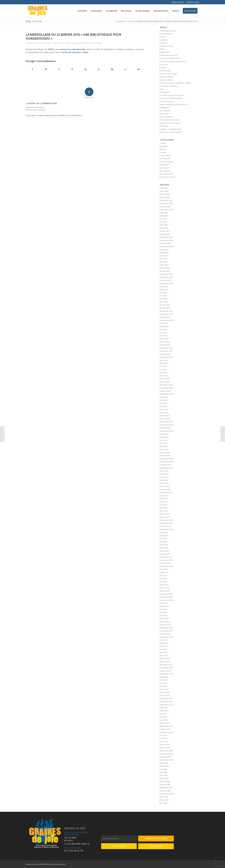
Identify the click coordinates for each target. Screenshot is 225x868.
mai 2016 (163, 542)
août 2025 (164, 213)
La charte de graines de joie (171, 95)
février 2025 (165, 231)
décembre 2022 (166, 311)
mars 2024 (164, 265)
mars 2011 (164, 720)
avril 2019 (164, 446)
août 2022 (164, 323)
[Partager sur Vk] (112, 69)
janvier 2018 (165, 489)
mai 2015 (163, 579)
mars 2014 (164, 618)
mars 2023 (164, 302)
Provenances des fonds (170, 120)
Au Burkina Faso (166, 46)
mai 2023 (163, 296)
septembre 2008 (166, 794)
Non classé (164, 168)
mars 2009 (164, 778)
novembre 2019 (166, 425)
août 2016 (164, 532)
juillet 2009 (164, 766)
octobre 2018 (165, 465)
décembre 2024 (166, 237)
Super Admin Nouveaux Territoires (89, 43)
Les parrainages (167, 162)
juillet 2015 (164, 572)
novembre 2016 (166, 523)
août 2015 (164, 569)
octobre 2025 (165, 207)
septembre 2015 (166, 566)
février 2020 (165, 415)
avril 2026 (164, 188)
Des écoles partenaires (170, 58)
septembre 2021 (166, 357)
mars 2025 (164, 228)
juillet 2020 (164, 400)
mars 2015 (164, 585)
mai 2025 (163, 222)
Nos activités (165, 111)
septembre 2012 (166, 674)
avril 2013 (164, 652)
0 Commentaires (45, 43)
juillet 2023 (164, 290)
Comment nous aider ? (156, 838)
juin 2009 (163, 769)
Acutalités (164, 40)
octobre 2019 (165, 428)
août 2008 (164, 797)
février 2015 (165, 588)
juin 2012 (163, 680)
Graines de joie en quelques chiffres (175, 83)
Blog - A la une (34, 21)
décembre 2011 (166, 698)
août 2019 (164, 434)
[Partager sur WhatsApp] (59, 69)
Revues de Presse (64, 43)
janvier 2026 (165, 197)
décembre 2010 (166, 726)
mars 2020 (164, 412)
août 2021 (164, 360)
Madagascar (165, 107)
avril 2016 (164, 545)
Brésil (162, 49)
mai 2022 (163, 333)
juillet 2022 (164, 326)
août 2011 (164, 708)
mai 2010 (163, 738)
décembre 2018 (166, 459)
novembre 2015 (166, 560)
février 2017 (165, 514)
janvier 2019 (165, 456)
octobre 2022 (165, 317)
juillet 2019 (164, 437)
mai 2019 (163, 443)
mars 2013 (164, 655)
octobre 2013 (165, 634)
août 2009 (164, 763)
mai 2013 (163, 649)
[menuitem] (178, 2)
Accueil (162, 37)
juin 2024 (163, 256)
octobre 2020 (165, 391)
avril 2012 (164, 686)
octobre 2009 (165, 757)
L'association (165, 155)
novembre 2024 (166, 240)
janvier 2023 (165, 308)
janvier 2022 (165, 345)
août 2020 (164, 397)
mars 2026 (164, 191)
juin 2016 (163, 539)
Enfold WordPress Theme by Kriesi (52, 864)
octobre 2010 (165, 729)
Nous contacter (166, 117)
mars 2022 (164, 339)
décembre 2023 (166, 274)
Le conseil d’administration (171, 98)
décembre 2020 (166, 385)
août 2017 (164, 496)
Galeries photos (178, 2)
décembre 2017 (166, 492)
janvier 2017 (165, 517)
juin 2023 (163, 293)
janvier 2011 (165, 723)
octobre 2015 (165, 563)
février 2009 (165, 782)
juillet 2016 (164, 536)
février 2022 (165, 342)
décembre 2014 (166, 594)
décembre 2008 (166, 788)
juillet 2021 (164, 363)
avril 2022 (164, 336)
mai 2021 (163, 369)
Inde (161, 89)
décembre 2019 (166, 422)
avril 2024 (164, 262)
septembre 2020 (166, 394)
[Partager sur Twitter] (46, 69)
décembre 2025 (166, 200)
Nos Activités (165, 171)
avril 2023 (164, 299)
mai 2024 (163, 259)
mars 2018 (164, 483)
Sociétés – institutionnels (170, 129)
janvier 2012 (165, 695)
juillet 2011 (164, 711)
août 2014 (164, 603)
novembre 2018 (166, 462)
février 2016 (165, 551)
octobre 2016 (165, 526)
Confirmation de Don (168, 55)
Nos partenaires (167, 174)
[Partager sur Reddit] (125, 69)
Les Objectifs (165, 158)
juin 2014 (163, 609)
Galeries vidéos (193, 2)
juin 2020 (163, 403)
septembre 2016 (166, 529)
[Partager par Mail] (139, 69)
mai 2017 (163, 505)
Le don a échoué (167, 101)
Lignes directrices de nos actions (174, 104)
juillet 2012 (164, 677)
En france (164, 64)
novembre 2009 (166, 754)
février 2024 (165, 268)
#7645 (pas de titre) (168, 31)
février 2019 (165, 453)
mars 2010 (164, 742)
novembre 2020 (166, 388)
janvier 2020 (165, 419)
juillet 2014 (164, 606)
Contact (163, 152)
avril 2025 (164, 225)
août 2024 (164, 250)
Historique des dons (168, 86)
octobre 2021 (165, 354)
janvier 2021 (165, 382)
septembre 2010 (166, 732)
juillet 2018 (164, 474)
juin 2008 (163, 803)
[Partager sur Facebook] (32, 69)
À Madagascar (166, 34)
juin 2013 (163, 646)
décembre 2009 (166, 751)
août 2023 (164, 286)
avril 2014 (164, 615)
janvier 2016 (165, 554)
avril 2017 (164, 508)
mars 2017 (164, 511)
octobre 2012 (165, 671)
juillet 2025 (164, 216)
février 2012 (165, 692)
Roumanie (164, 126)
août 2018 (164, 471)
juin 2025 (163, 219)
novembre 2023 (166, 277)
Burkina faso (165, 52)
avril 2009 (164, 775)
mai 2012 (163, 683)
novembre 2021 (166, 351)
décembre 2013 (166, 628)
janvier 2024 (165, 271)
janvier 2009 (165, 785)
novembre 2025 (166, 203)
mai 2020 (163, 406)
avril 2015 (164, 582)
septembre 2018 (166, 468)
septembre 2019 (166, 431)
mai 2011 (163, 714)
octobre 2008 (165, 791)
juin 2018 (163, 477)
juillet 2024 (164, 253)
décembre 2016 (166, 520)
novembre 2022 (166, 314)
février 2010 (165, 745)
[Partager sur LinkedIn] (85, 69)
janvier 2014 (165, 625)
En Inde (163, 68)
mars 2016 (164, 548)
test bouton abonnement (170, 132)
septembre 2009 (166, 760)
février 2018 (165, 486)
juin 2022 (163, 329)
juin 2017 (163, 502)
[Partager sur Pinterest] (72, 69)
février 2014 (165, 622)
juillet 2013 (164, 643)
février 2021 (165, 379)
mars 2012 (164, 689)
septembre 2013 (166, 637)
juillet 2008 (164, 800)
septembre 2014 (166, 600)
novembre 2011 (166, 701)
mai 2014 (163, 612)
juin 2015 (163, 575)
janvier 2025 (165, 234)
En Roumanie (165, 71)
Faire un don (156, 846)
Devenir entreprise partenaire (173, 61)
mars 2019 (164, 449)
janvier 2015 (165, 591)
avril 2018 (164, 480)
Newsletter (164, 165)
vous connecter (45, 115)
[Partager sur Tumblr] (99, 69)
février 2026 (165, 194)
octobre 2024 (165, 243)
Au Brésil (163, 43)
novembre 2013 (166, 631)
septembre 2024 (166, 246)
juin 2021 (163, 366)
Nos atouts (164, 114)
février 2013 (165, 658)
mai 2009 (163, 772)
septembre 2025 (166, 210)
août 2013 (164, 640)
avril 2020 (164, 409)
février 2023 (165, 305)
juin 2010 (163, 735)
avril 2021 (164, 372)
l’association (165, 92)
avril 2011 (164, 717)
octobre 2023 (165, 280)
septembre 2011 (166, 705)
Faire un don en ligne (169, 74)
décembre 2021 (166, 348)
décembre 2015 (166, 557)
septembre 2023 (166, 283)
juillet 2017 (164, 499)
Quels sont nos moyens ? (170, 123)
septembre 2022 (166, 320)
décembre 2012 (166, 665)
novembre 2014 (166, 597)
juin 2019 (163, 440)
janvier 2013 (165, 661)
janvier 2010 (165, 748)
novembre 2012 (166, 668)
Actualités (164, 146)
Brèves (163, 149)
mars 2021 (164, 376)
